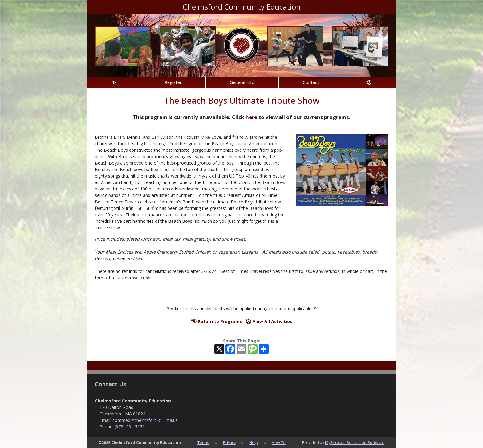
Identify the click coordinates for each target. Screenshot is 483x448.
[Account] (369, 82)
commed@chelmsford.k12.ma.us (145, 420)
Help (254, 442)
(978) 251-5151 (130, 427)
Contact (311, 82)
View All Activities (269, 321)
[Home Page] (114, 82)
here (251, 117)
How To (279, 442)
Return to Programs (217, 321)
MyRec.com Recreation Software (355, 442)
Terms (203, 442)
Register (173, 82)
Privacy (229, 442)
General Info (242, 82)
